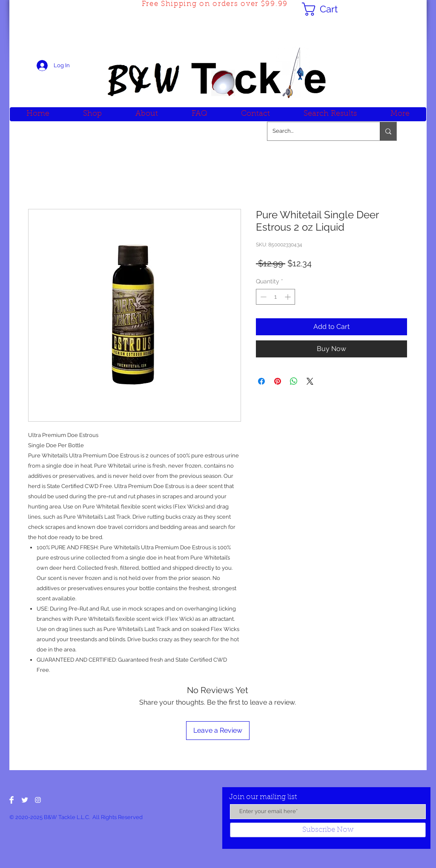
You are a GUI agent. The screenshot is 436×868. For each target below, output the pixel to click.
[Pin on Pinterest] (278, 381)
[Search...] (317, 131)
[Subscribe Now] (328, 830)
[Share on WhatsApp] (294, 381)
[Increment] (288, 297)
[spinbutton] (275, 297)
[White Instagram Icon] (38, 800)
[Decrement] (262, 297)
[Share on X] (310, 381)
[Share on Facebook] (261, 381)
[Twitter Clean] (25, 800)
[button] (327, 9)
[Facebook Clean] (11, 800)
